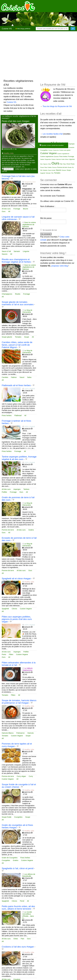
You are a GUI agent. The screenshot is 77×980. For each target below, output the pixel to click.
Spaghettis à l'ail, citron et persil (18, 868)
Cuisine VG (7, 29)
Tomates (18, 337)
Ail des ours (6, 209)
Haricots (31, 733)
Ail (9, 211)
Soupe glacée (7, 337)
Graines (54, 159)
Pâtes (11, 654)
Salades (45, 170)
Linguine (26, 251)
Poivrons (54, 167)
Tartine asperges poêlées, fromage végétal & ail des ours (19, 458)
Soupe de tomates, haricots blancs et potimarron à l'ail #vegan (19, 702)
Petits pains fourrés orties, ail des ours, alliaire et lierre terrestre (18, 908)
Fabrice (14, 377)
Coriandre (71, 147)
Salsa (29, 377)
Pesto (4, 654)
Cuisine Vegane (26, 609)
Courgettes (18, 817)
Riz (73, 167)
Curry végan (21, 776)
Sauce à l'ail (6, 251)
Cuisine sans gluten (65, 150)
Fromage (17, 209)
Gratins (31, 530)
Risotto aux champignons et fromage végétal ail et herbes (16, 261)
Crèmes (50, 150)
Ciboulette (61, 147)
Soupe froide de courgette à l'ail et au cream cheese (19, 786)
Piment (42, 167)
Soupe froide (7, 817)
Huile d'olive (65, 159)
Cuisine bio (56, 150)
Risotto (18, 294)
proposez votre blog (60, 266)
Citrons (14, 609)
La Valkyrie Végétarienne (27, 669)
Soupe (27, 337)
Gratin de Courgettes (10, 858)
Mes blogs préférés (23, 29)
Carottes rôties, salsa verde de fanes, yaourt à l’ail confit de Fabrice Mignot (17, 345)
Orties (16, 939)
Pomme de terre (8, 530)
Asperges (17, 489)
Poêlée (4, 492)
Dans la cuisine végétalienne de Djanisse (29, 224)
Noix (41, 164)
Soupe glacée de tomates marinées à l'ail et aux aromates (18, 303)
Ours (4, 211)
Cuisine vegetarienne (47, 157)
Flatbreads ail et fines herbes (16, 385)
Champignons (7, 294)
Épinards (56, 157)
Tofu (52, 173)
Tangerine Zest (30, 182)
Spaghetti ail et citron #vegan (16, 579)
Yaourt (22, 377)
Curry (31, 776)
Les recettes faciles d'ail (53, 134)
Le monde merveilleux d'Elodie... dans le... (28, 915)
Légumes (72, 159)
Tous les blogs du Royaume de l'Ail (57, 106)
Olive (50, 164)
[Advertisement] (22, 55)
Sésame (64, 170)
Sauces (5, 254)
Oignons (45, 164)
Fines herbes (7, 415)
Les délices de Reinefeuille (29, 875)
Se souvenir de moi (50, 230)
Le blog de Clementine (27, 311)
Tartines (26, 489)
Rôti (41, 170)
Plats (46, 167)
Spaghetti (5, 609)
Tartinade (48, 173)
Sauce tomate (52, 170)
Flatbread (18, 415)
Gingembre (48, 159)
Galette (42, 159)
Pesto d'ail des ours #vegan (16, 121)
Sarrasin (17, 251)
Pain (23, 939)
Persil (22, 901)
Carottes (5, 377)
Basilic (42, 147)
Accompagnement (45, 144)
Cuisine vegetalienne (63, 154)
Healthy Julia (9, 153)
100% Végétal (30, 389)
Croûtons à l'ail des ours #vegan (18, 947)
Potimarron (20, 733)
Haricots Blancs (8, 733)
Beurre (26, 209)
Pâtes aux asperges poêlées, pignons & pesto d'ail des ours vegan (17, 619)
